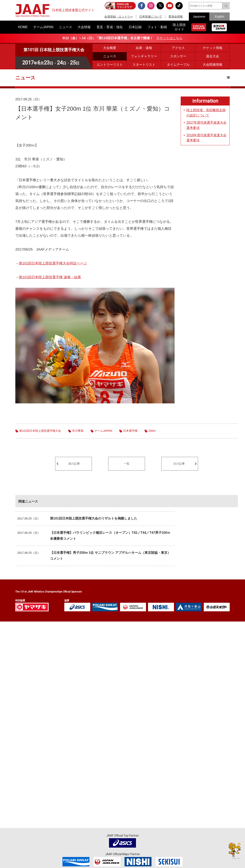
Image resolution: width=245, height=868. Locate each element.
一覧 (127, 464)
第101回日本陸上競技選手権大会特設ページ (53, 263)
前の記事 (74, 464)
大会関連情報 (213, 65)
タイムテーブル (178, 65)
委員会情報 (176, 17)
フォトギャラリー (144, 56)
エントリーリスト (110, 65)
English (219, 17)
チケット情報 (213, 48)
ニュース (110, 56)
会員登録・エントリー (119, 17)
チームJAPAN (103, 431)
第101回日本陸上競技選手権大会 (40, 431)
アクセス (178, 48)
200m (152, 431)
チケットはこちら (169, 38)
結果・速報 (144, 48)
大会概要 (110, 48)
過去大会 (213, 56)
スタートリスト (144, 65)
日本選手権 (130, 431)
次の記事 (179, 464)
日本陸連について (151, 17)
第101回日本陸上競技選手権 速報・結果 (50, 277)
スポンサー (178, 56)
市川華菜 (78, 431)
